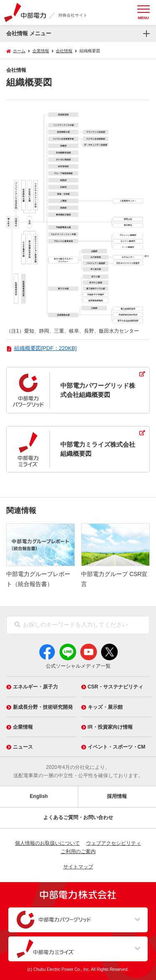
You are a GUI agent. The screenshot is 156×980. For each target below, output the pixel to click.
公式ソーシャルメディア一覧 (78, 666)
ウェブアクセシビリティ (114, 843)
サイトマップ (78, 867)
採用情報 (117, 796)
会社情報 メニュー (29, 33)
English (39, 796)
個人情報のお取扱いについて (47, 843)
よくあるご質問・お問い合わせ (78, 817)
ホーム (19, 51)
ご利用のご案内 (78, 851)
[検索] (17, 625)
